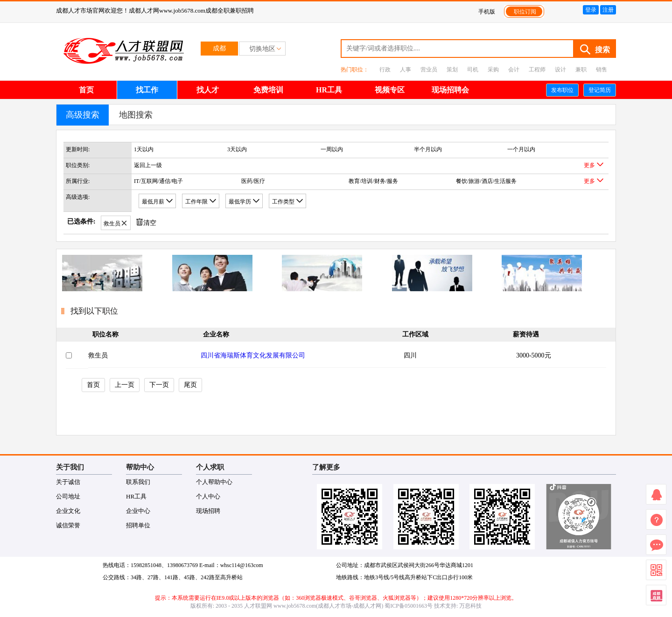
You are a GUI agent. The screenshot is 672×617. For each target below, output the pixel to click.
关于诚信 (68, 482)
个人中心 (208, 496)
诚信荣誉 (68, 525)
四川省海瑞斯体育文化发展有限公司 (253, 355)
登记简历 (600, 90)
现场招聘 (208, 511)
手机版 (487, 12)
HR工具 (329, 90)
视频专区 (390, 90)
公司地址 (68, 496)
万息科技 (470, 606)
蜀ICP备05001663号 (409, 606)
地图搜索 (136, 115)
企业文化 (68, 511)
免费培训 (268, 90)
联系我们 (138, 482)
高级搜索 (83, 115)
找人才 (208, 90)
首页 (86, 90)
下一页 (159, 385)
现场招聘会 (450, 90)
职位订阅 (525, 12)
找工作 (147, 90)
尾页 (190, 385)
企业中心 (138, 511)
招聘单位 (138, 525)
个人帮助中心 (214, 482)
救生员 (98, 355)
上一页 (125, 385)
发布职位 (562, 90)
